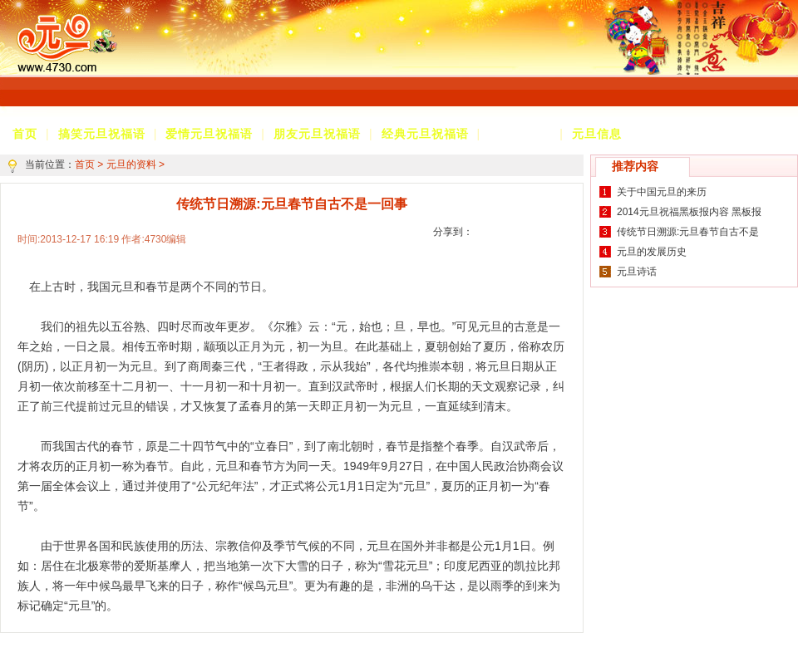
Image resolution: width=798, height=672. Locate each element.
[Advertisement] (358, 64)
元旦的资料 (520, 134)
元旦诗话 (637, 272)
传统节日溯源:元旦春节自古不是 (688, 232)
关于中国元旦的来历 (662, 192)
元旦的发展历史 (652, 252)
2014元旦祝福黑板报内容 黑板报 (689, 212)
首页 (85, 164)
